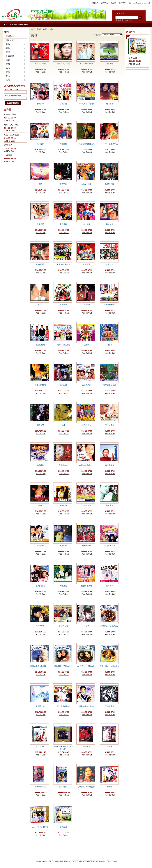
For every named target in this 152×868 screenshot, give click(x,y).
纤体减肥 (15, 56)
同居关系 (40, 224)
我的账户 (95, 3)
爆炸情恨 (87, 224)
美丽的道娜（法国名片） (40, 666)
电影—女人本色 (11, 125)
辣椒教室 (63, 305)
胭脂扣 (40, 505)
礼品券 (113, 3)
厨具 (15, 48)
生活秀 (87, 626)
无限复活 (110, 104)
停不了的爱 (40, 626)
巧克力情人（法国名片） (110, 666)
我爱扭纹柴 (87, 546)
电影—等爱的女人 (87, 465)
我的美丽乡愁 (87, 586)
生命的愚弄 (40, 264)
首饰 (15, 64)
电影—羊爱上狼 (63, 345)
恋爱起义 (110, 264)
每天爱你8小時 (110, 305)
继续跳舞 (40, 465)
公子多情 (63, 104)
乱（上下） (40, 746)
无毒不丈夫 (110, 706)
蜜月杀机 (63, 224)
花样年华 (87, 746)
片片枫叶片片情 (63, 264)
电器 (15, 44)
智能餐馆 (10, 36)
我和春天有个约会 (87, 706)
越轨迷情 (110, 224)
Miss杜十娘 (87, 184)
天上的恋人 (110, 425)
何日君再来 (110, 465)
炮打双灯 (63, 385)
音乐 (15, 76)
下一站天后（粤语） (87, 104)
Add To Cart (9, 121)
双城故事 (40, 546)
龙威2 (87, 345)
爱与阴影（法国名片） (63, 666)
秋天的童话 (40, 586)
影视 (15, 72)
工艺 (15, 68)
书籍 (15, 80)
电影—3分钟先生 (12, 135)
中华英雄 (87, 305)
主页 (33, 29)
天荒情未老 (40, 706)
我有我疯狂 (63, 465)
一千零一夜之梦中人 (110, 144)
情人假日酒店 (40, 787)
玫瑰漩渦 (87, 264)
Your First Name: (12, 89)
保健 (15, 60)
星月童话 (110, 505)
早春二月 (63, 827)
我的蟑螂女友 (110, 546)
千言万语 (63, 184)
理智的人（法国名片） (110, 626)
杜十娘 (110, 787)
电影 (45, 29)
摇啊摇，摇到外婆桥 (87, 787)
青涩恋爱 (63, 586)
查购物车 (122, 3)
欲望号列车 (110, 184)
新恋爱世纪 (40, 345)
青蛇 (40, 184)
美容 (15, 52)
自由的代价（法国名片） (87, 666)
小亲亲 (40, 305)
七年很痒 (8, 155)
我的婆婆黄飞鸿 (110, 385)
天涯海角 (63, 144)
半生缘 (110, 746)
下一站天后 (87, 505)
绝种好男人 (87, 425)
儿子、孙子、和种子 (40, 827)
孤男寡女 (110, 586)
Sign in (131, 3)
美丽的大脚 (63, 626)
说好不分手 (63, 787)
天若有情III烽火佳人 (87, 144)
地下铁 (110, 345)
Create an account (143, 3)
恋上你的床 (87, 385)
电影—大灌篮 (10, 114)
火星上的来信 (40, 385)
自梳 (63, 425)
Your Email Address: (13, 95)
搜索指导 (129, 20)
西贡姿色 (8, 145)
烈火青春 (40, 144)
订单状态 (104, 3)
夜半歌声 (63, 546)
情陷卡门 (40, 425)
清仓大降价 (11, 40)
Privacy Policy (112, 861)
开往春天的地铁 (63, 706)
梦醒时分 (63, 505)
